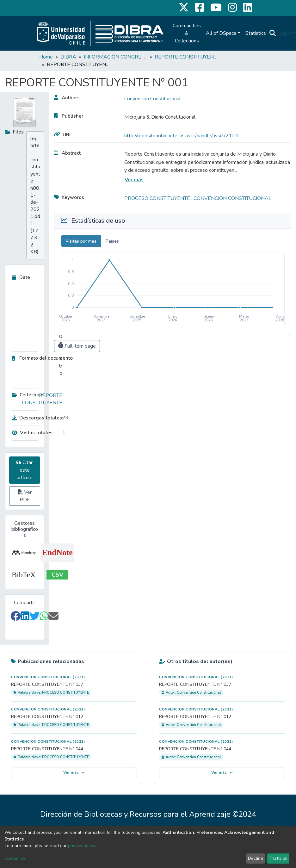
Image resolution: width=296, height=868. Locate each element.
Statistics (256, 33)
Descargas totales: (35, 418)
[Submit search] (272, 33)
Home (46, 57)
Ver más (134, 180)
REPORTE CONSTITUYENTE (186, 57)
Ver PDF (25, 496)
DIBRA (68, 57)
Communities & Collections (187, 33)
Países (112, 241)
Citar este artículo (25, 470)
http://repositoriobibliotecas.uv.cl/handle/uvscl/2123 (181, 136)
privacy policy (81, 846)
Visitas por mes (81, 241)
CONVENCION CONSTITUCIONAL (232, 198)
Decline (256, 858)
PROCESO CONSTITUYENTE (158, 198)
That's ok (278, 858)
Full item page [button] (77, 346)
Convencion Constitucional (152, 99)
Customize (15, 858)
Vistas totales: (33, 433)
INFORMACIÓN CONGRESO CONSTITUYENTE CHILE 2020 (115, 57)
